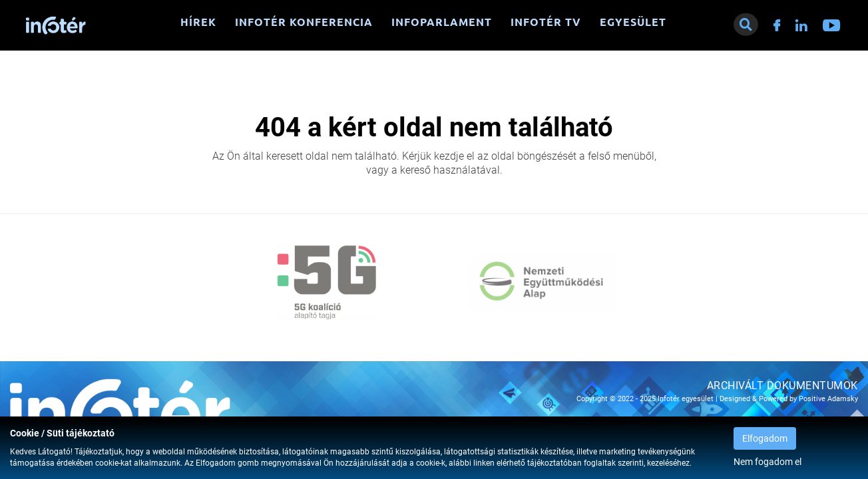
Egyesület (633, 22)
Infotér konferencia (304, 22)
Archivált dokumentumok (782, 386)
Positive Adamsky (828, 399)
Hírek (198, 22)
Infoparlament (442, 22)
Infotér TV (546, 22)
